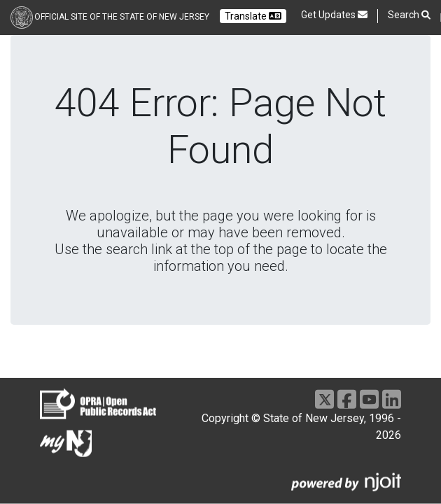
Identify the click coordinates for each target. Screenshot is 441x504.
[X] (324, 399)
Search (409, 15)
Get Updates (334, 15)
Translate (253, 16)
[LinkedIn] (392, 399)
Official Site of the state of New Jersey (122, 17)
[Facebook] (347, 399)
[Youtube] (369, 399)
